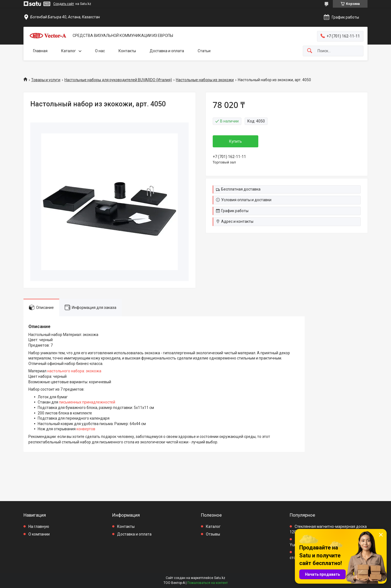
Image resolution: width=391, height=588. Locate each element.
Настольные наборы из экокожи (205, 80)
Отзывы (213, 534)
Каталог (69, 51)
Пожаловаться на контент (208, 583)
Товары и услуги (46, 80)
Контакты (127, 51)
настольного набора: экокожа (74, 371)
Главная (40, 51)
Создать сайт (64, 4)
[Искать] (310, 51)
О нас (100, 51)
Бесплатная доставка (241, 189)
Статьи (204, 51)
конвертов (86, 429)
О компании (39, 534)
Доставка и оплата (167, 51)
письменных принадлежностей (87, 402)
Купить (236, 141)
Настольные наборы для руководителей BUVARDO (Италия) (118, 80)
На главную (39, 526)
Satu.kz (220, 578)
